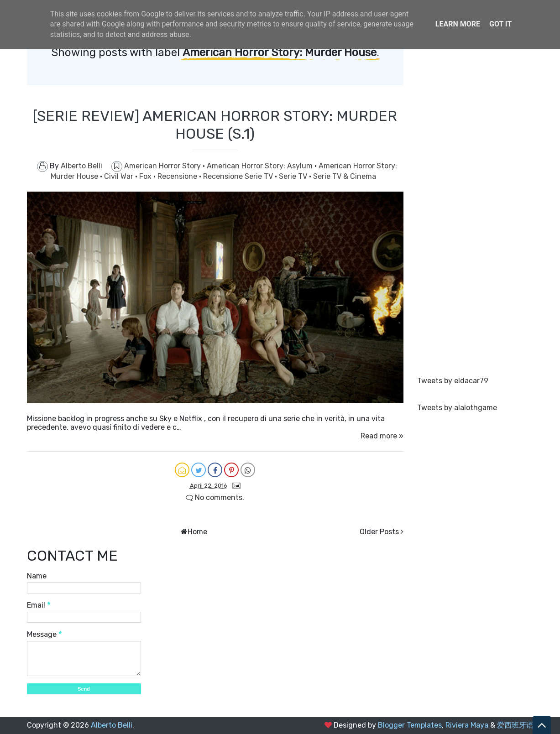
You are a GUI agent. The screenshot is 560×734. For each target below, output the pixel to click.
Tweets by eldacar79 (453, 381)
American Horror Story (163, 166)
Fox (146, 176)
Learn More (458, 24)
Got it (500, 24)
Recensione (178, 176)
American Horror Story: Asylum (261, 166)
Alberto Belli (112, 725)
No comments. (215, 497)
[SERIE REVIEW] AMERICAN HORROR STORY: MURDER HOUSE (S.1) (215, 125)
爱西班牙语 (515, 725)
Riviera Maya (467, 725)
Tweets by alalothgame (457, 408)
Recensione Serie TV (239, 176)
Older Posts (379, 532)
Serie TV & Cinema (345, 176)
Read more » (382, 436)
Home (197, 532)
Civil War (120, 176)
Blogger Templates (410, 725)
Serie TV (294, 176)
